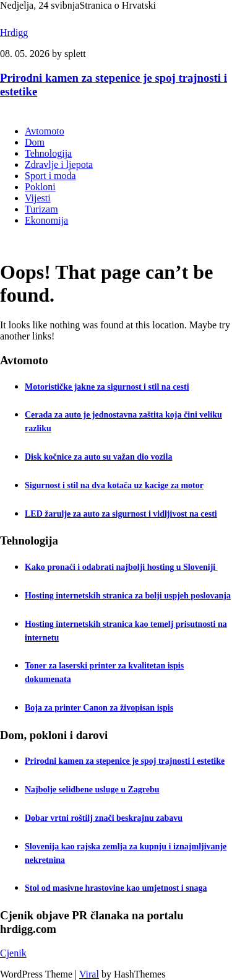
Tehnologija (48, 153)
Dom (35, 142)
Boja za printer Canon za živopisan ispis (99, 708)
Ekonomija (46, 220)
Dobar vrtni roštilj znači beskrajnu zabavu (104, 818)
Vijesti (38, 198)
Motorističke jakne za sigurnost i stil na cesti (107, 387)
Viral (89, 974)
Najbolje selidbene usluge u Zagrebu (92, 790)
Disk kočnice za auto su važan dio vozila (98, 457)
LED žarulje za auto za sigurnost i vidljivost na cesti (121, 514)
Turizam (41, 209)
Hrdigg (14, 33)
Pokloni (40, 187)
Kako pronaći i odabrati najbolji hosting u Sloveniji (121, 567)
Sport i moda (50, 176)
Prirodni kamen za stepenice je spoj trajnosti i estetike (125, 761)
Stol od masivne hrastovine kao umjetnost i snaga (116, 888)
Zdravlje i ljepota (59, 164)
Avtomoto (45, 131)
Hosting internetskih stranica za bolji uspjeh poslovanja (128, 596)
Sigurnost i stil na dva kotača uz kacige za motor (114, 485)
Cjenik (13, 953)
